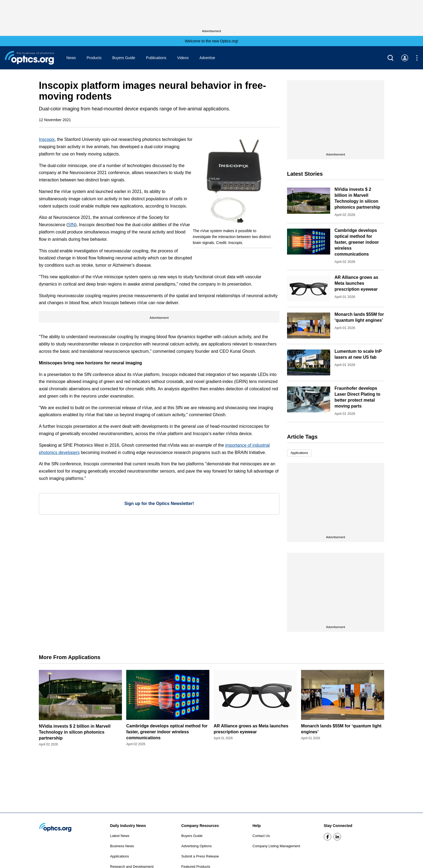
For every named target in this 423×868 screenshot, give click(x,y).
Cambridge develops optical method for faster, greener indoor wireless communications (357, 242)
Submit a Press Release (200, 856)
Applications (299, 453)
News (71, 58)
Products (94, 58)
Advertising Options (197, 846)
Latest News (120, 836)
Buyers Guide (124, 58)
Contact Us (261, 836)
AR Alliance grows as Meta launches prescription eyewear (356, 283)
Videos (183, 58)
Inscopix (47, 139)
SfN (72, 225)
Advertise (207, 58)
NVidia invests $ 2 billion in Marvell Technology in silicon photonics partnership (75, 732)
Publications (156, 58)
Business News (122, 846)
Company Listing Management (276, 846)
